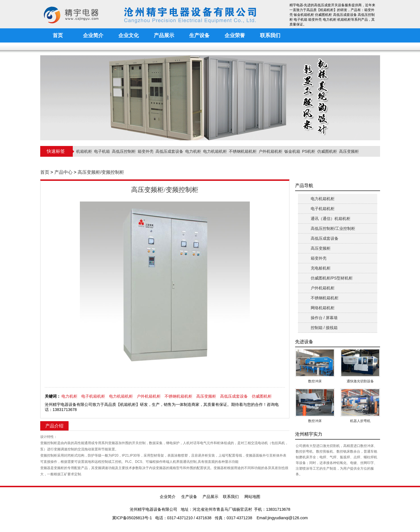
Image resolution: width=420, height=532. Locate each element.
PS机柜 (309, 151)
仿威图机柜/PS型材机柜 (332, 278)
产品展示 (210, 497)
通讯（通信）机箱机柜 (331, 219)
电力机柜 (193, 151)
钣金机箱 (292, 151)
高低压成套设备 (169, 151)
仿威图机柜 (327, 151)
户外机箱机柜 (270, 151)
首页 (45, 172)
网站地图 (252, 497)
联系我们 (231, 497)
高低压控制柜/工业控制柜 (333, 228)
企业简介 (168, 497)
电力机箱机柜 (215, 151)
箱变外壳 (146, 151)
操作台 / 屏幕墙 (324, 318)
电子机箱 (102, 151)
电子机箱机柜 (93, 396)
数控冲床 (315, 381)
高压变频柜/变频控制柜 (101, 172)
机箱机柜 (84, 151)
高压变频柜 (349, 151)
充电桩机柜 (321, 268)
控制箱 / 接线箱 (324, 328)
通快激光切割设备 (360, 381)
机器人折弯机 (360, 421)
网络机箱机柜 (323, 308)
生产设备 (189, 497)
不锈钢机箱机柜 (243, 151)
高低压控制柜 (124, 151)
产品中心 (63, 172)
